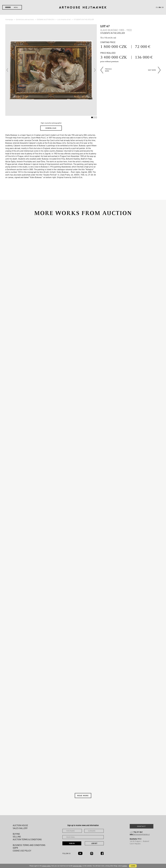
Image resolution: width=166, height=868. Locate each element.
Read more (83, 796)
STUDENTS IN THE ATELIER (84, 19)
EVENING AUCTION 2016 (46, 19)
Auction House (20, 825)
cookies (125, 866)
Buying (16, 834)
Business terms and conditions (29, 845)
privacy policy (46, 866)
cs (157, 7)
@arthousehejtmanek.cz (140, 834)
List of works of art (64, 19)
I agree (133, 866)
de (163, 7)
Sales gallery (20, 828)
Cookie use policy (22, 851)
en (160, 7)
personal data (77, 866)
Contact (142, 826)
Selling (17, 837)
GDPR (15, 848)
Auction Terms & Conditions (27, 839)
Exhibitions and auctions (25, 19)
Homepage (9, 19)
